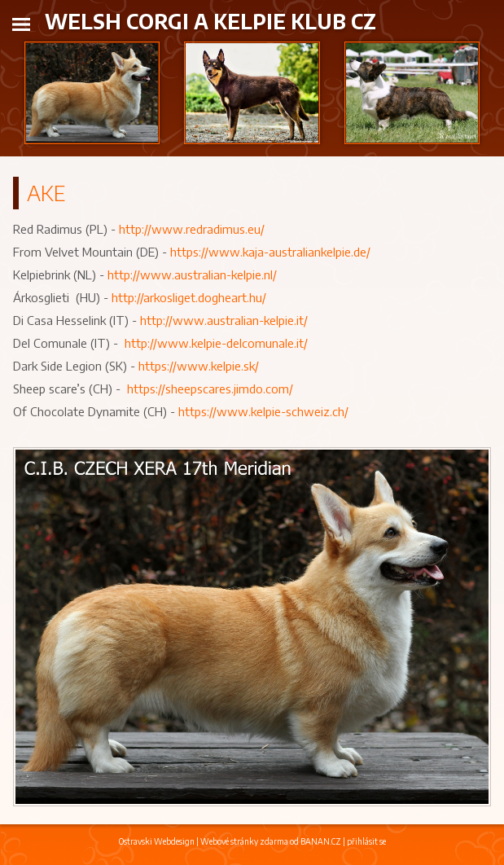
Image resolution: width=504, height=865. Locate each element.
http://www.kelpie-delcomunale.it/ (216, 343)
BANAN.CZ (321, 841)
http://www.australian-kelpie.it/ (224, 320)
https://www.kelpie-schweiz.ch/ (263, 411)
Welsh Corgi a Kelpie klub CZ (210, 21)
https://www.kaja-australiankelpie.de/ (270, 252)
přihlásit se (366, 841)
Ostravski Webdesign (158, 841)
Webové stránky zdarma (244, 841)
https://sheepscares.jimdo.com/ (210, 389)
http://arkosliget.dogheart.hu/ (189, 297)
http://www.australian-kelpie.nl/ (192, 274)
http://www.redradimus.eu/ (192, 229)
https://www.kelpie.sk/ (199, 366)
